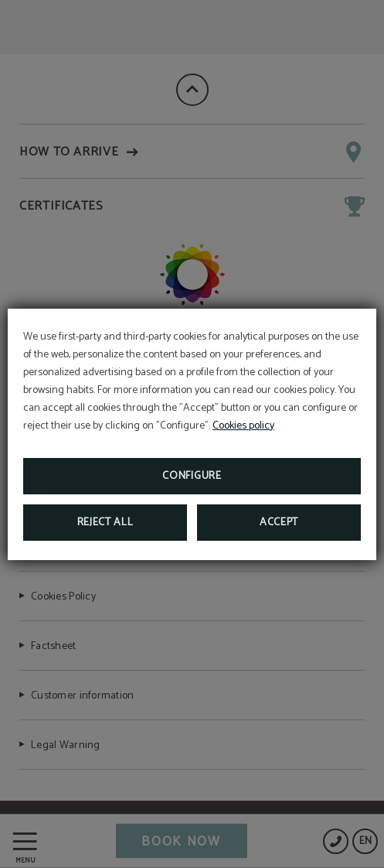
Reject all (105, 523)
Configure (192, 476)
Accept (279, 523)
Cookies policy (243, 426)
